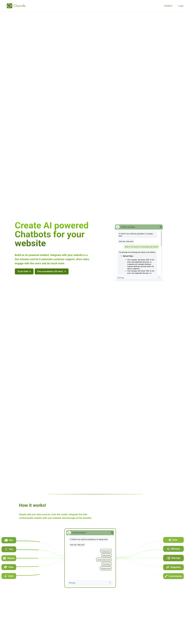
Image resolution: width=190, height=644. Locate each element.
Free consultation (52, 271)
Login (181, 6)
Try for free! (24, 271)
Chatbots (168, 6)
